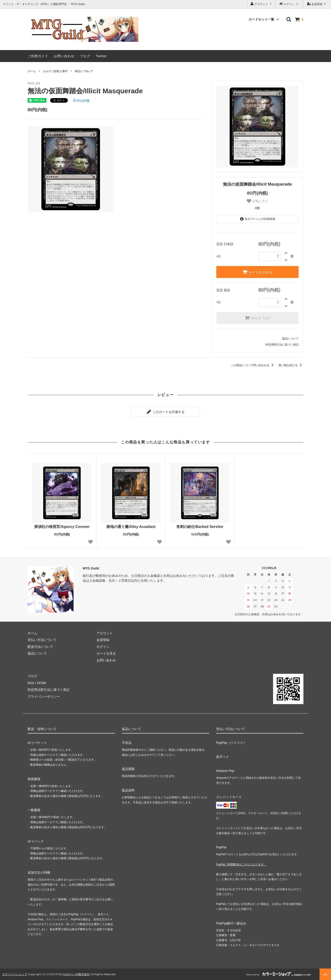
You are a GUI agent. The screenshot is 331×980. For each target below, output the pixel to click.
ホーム (32, 71)
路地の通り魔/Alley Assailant (131, 527)
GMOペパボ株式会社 (76, 974)
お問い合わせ (64, 56)
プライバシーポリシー (44, 696)
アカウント (261, 4)
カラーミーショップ (15, 974)
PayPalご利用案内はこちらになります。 (241, 864)
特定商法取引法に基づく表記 (49, 690)
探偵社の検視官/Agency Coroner (62, 527)
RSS (31, 683)
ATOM (41, 683)
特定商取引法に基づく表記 (282, 345)
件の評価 (81, 101)
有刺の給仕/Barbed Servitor (200, 527)
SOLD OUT (257, 318)
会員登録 (317, 4)
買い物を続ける (291, 365)
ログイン (289, 4)
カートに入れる (257, 272)
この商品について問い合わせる (253, 365)
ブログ (85, 56)
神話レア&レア (84, 71)
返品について (290, 339)
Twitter (101, 56)
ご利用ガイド (38, 56)
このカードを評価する (165, 412)
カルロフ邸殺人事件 (55, 71)
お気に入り (257, 201)
